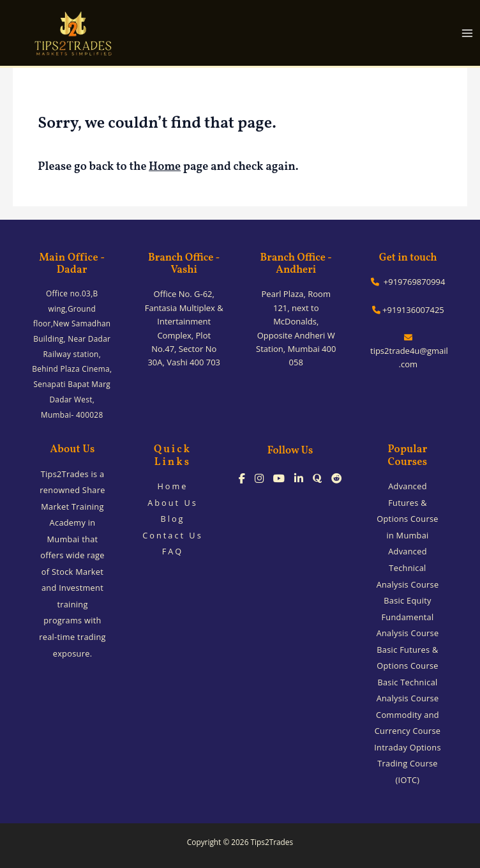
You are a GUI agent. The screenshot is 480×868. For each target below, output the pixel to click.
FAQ (173, 551)
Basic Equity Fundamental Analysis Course (408, 617)
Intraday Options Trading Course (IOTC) (408, 764)
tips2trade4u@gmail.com (408, 352)
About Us (173, 503)
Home (165, 167)
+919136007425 (408, 310)
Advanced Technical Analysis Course (408, 567)
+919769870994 (408, 282)
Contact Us (173, 535)
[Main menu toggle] (468, 33)
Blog (172, 519)
